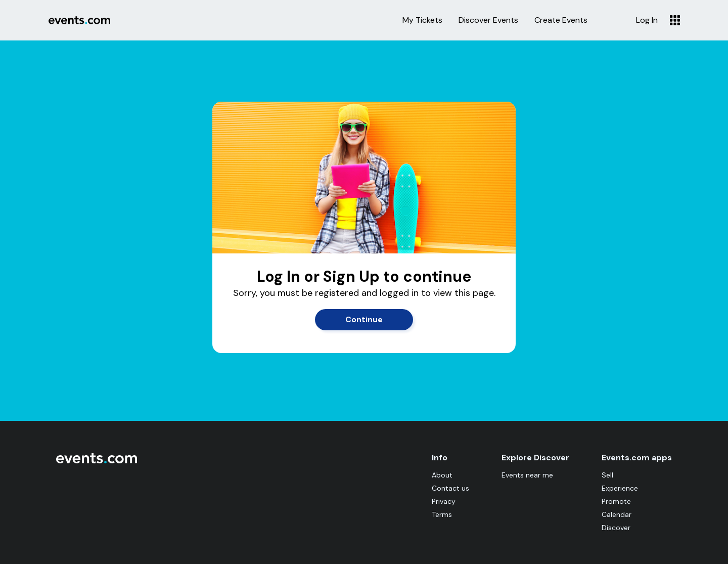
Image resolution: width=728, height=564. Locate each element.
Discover (616, 528)
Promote (616, 501)
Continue (364, 319)
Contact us (450, 488)
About (442, 475)
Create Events (561, 20)
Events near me (527, 475)
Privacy (444, 501)
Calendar (617, 514)
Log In (647, 20)
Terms (442, 514)
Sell (607, 475)
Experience (620, 488)
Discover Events (488, 20)
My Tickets (422, 20)
